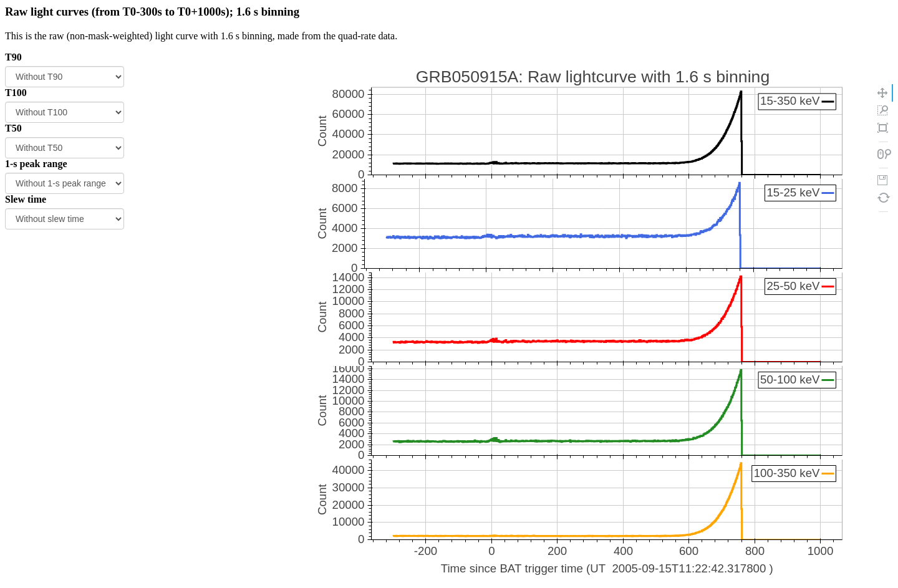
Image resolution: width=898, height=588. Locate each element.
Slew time (26, 199)
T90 (13, 57)
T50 (13, 128)
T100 (16, 93)
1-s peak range (36, 164)
